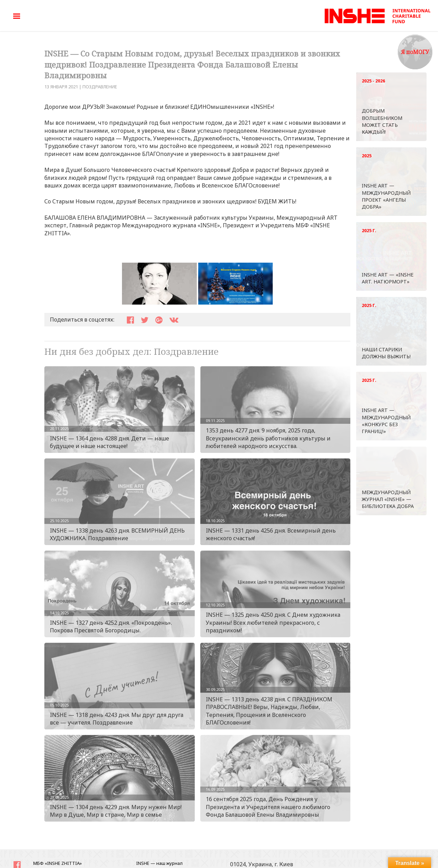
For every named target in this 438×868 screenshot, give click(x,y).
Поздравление (100, 87)
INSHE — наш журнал (159, 863)
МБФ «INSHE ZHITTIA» (58, 863)
